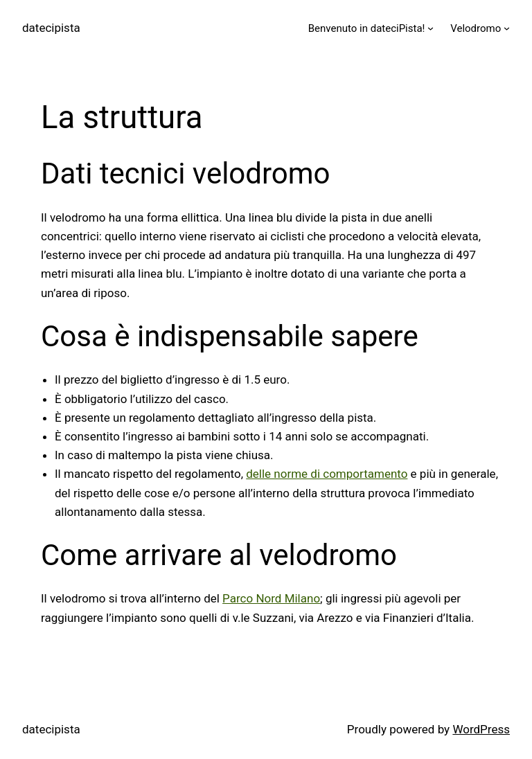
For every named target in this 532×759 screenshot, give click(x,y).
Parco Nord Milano (271, 598)
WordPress (481, 729)
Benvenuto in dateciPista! (367, 28)
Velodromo (476, 28)
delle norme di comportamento (327, 474)
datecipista (51, 28)
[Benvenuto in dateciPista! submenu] (431, 28)
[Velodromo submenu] (507, 28)
